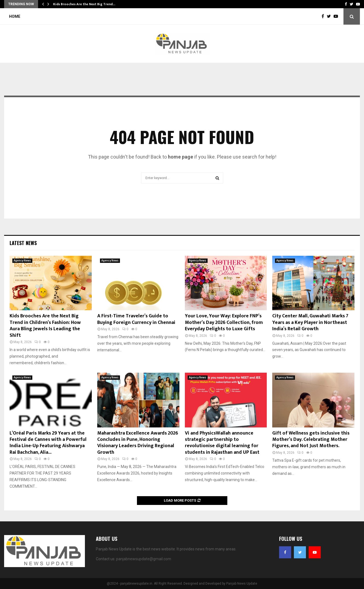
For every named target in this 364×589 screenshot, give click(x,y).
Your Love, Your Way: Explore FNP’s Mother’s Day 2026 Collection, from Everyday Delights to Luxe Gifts (224, 322)
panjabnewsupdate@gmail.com (144, 559)
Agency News (22, 261)
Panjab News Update (242, 584)
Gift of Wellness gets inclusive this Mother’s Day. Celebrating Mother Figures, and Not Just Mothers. (311, 440)
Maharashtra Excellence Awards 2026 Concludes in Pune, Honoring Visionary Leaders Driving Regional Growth (138, 443)
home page (180, 157)
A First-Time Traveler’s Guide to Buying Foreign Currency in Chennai (136, 319)
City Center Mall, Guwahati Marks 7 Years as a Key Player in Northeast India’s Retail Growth (310, 322)
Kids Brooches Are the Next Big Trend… (84, 4)
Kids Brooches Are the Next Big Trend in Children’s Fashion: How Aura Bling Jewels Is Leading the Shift (45, 326)
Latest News (23, 243)
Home (15, 16)
